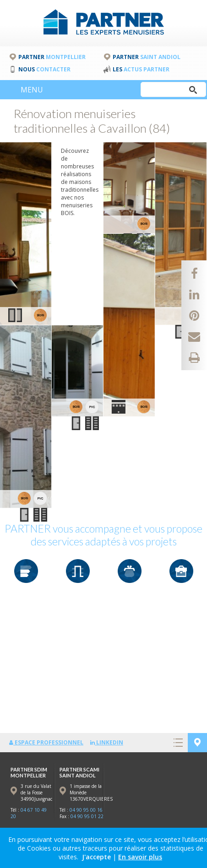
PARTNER (52, 57)
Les (141, 69)
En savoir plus (140, 857)
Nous (44, 69)
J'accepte (96, 857)
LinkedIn (107, 742)
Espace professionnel (46, 742)
